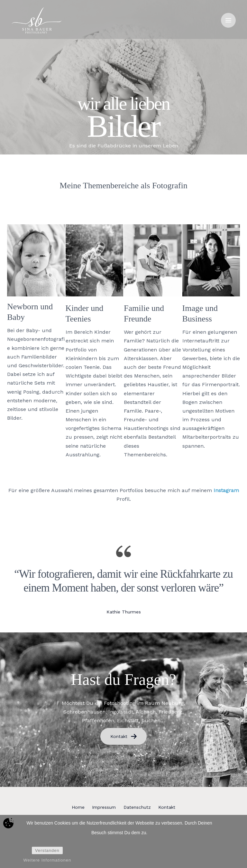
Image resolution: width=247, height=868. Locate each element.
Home (70, 807)
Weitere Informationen (47, 860)
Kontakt (124, 736)
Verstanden (47, 851)
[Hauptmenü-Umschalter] (228, 21)
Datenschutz (140, 807)
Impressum (101, 807)
